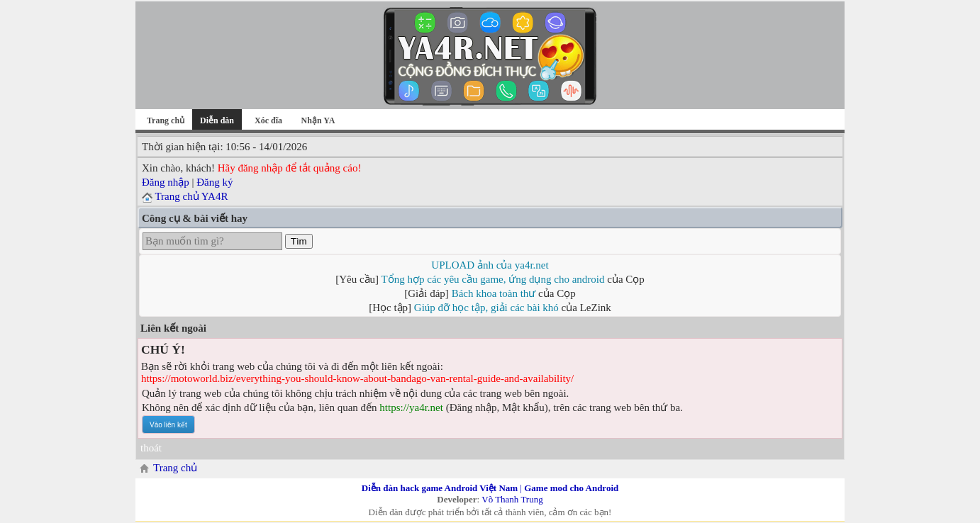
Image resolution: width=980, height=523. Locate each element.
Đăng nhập (166, 182)
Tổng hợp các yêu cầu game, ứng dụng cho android (493, 279)
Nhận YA (318, 120)
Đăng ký (215, 182)
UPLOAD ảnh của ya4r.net (490, 265)
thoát (151, 448)
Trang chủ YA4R (191, 196)
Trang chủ (166, 120)
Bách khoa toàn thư (494, 293)
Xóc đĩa (268, 120)
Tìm (299, 241)
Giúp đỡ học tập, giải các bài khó (486, 308)
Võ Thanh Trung (512, 499)
